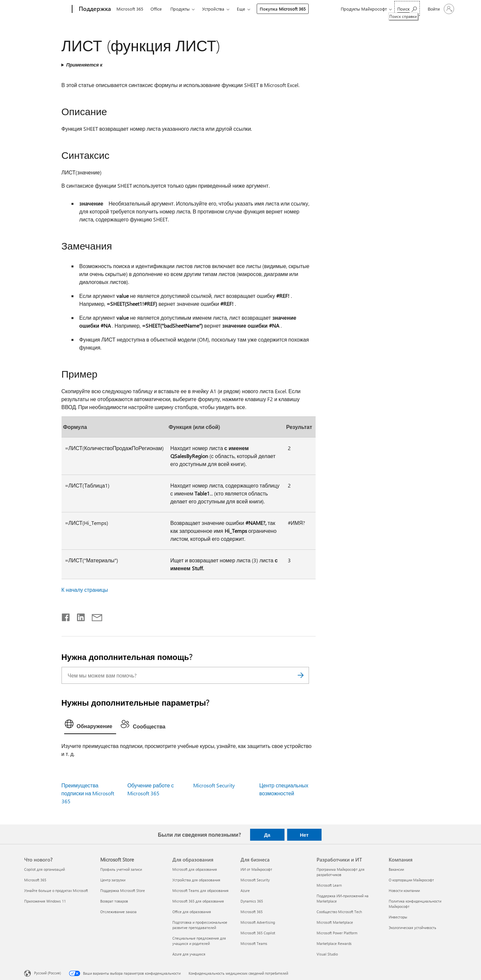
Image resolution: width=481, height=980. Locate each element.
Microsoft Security (214, 785)
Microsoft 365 (130, 9)
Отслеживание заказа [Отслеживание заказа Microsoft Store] (118, 912)
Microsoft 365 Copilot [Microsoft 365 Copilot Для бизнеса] (258, 933)
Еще (241, 9)
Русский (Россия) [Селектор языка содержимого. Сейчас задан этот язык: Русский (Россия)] (47, 973)
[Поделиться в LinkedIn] (78, 616)
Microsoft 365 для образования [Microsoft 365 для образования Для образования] (198, 901)
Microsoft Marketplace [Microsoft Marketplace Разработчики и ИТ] (335, 922)
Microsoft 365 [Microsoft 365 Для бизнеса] (252, 912)
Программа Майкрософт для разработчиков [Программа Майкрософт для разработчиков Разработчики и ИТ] (341, 872)
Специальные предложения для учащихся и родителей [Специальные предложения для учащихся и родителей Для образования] (199, 941)
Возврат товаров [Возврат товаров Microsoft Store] (114, 901)
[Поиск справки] (407, 8)
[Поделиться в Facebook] (66, 616)
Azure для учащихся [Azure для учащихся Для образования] (189, 954)
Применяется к (84, 65)
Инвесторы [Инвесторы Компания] (398, 917)
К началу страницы (85, 590)
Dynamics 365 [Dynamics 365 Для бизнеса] (252, 901)
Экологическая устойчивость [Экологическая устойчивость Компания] (413, 928)
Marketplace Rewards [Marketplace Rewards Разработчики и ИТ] (334, 943)
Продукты (180, 9)
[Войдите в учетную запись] (440, 9)
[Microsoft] (47, 9)
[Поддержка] (94, 9)
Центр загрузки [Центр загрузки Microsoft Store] (113, 880)
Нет (304, 835)
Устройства (213, 9)
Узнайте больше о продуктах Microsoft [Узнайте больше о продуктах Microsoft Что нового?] (56, 890)
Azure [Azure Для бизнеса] (245, 890)
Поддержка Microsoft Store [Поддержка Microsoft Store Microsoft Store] (123, 890)
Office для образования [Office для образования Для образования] (192, 912)
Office (156, 9)
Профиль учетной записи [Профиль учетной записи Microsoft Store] (121, 869)
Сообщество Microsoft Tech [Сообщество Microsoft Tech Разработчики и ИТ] (339, 912)
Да (267, 835)
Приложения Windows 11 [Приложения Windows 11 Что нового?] (45, 901)
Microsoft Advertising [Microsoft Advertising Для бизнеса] (258, 922)
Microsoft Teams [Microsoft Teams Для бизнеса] (254, 943)
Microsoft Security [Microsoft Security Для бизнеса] (255, 880)
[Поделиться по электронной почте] (94, 616)
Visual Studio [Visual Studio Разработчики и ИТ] (327, 954)
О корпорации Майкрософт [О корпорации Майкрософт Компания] (411, 880)
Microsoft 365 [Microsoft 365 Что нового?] (35, 880)
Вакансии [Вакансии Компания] (396, 869)
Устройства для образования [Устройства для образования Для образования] (196, 880)
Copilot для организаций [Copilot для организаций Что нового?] (44, 869)
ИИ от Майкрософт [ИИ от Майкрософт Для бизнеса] (256, 869)
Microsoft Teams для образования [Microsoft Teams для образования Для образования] (200, 890)
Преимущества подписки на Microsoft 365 (88, 793)
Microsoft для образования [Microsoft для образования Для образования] (195, 869)
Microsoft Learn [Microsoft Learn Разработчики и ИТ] (329, 885)
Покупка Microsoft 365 (283, 9)
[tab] (90, 725)
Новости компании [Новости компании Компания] (404, 890)
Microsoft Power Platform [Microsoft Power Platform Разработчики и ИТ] (337, 933)
